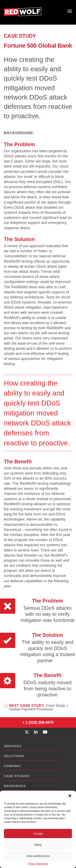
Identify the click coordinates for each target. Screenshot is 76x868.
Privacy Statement (38, 864)
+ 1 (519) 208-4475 (38, 722)
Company (12, 766)
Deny (38, 845)
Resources (15, 786)
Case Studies (17, 776)
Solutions (14, 756)
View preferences (38, 856)
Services (13, 746)
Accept (38, 833)
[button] (70, 796)
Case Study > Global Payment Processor (39, 707)
